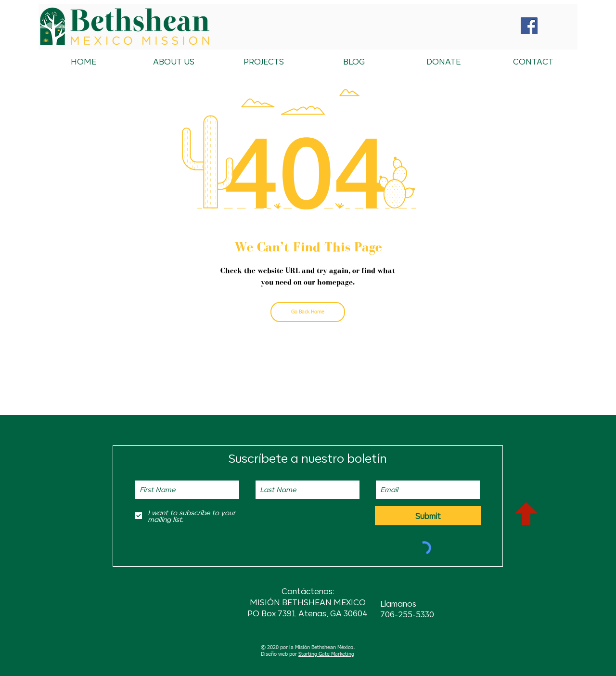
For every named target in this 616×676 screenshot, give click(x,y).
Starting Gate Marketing (326, 654)
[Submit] (428, 516)
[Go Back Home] (308, 312)
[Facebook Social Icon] (529, 26)
